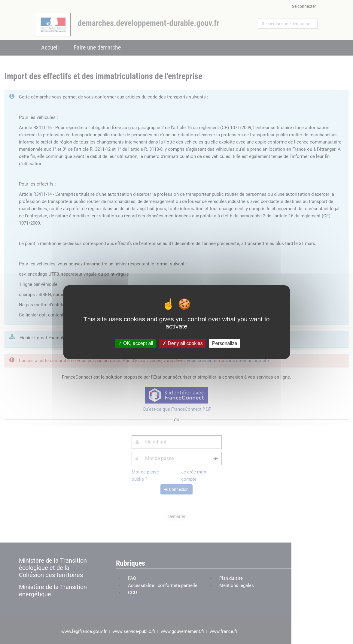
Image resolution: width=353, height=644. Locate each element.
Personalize (225, 343)
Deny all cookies (183, 343)
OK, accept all (136, 343)
